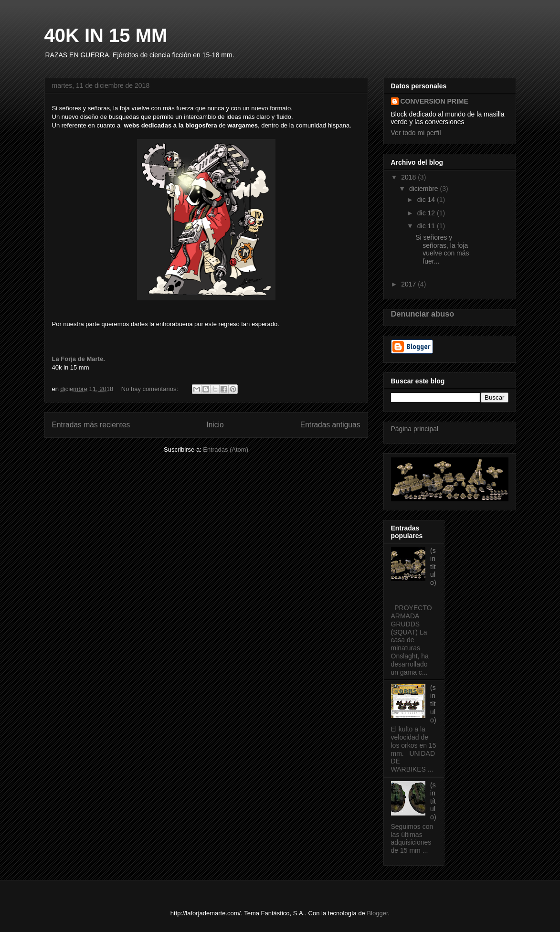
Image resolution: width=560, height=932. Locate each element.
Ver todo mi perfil (416, 133)
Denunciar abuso (423, 314)
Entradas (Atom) (226, 450)
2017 (409, 284)
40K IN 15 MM (106, 35)
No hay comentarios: (151, 389)
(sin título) (433, 567)
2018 (409, 177)
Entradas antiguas (330, 425)
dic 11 (427, 226)
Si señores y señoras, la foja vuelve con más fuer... (442, 249)
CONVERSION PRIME (434, 101)
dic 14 (427, 200)
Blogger (377, 913)
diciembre (425, 189)
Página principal (415, 429)
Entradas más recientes (91, 425)
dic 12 (427, 213)
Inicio (215, 425)
